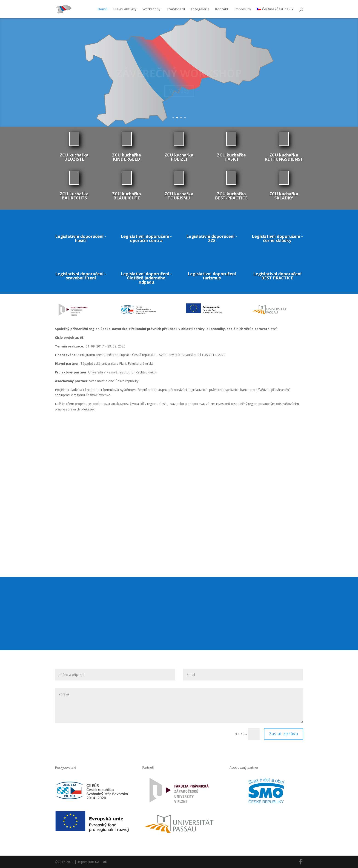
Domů (103, 9)
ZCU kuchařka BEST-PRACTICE (231, 196)
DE (105, 862)
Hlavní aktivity (125, 9)
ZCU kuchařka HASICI (231, 157)
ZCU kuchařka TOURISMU (179, 196)
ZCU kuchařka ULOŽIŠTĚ (74, 157)
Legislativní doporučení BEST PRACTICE (277, 276)
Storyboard (176, 9)
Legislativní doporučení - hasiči (81, 239)
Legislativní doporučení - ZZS (212, 239)
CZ (97, 862)
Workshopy (152, 9)
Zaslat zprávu (284, 734)
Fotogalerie (200, 9)
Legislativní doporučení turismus (212, 276)
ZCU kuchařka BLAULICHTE (127, 196)
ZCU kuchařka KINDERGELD (127, 157)
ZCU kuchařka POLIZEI (179, 157)
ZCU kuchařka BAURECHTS (74, 196)
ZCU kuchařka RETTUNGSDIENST (284, 157)
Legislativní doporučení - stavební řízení (81, 276)
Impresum (243, 9)
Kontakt (222, 9)
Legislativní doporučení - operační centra (146, 239)
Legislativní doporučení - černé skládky (277, 239)
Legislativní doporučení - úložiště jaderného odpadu (146, 278)
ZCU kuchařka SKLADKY (284, 196)
